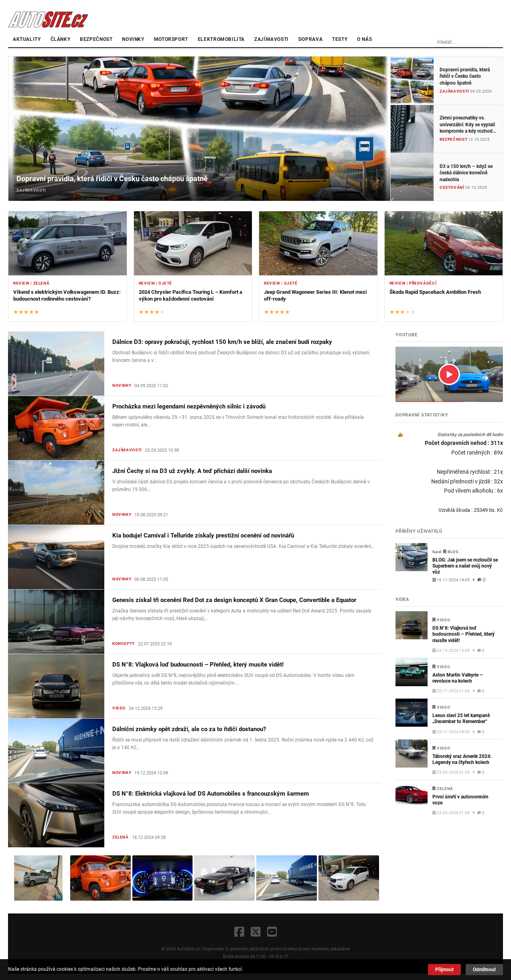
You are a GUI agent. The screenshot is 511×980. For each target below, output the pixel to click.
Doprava (310, 39)
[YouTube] (272, 933)
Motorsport (171, 39)
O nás (364, 39)
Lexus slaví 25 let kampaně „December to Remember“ (461, 718)
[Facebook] (239, 933)
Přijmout (444, 970)
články (61, 39)
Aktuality (27, 39)
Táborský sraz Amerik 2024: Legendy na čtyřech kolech (462, 759)
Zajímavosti (272, 39)
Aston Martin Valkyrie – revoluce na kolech (458, 678)
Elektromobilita (221, 39)
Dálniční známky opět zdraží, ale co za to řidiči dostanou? (189, 729)
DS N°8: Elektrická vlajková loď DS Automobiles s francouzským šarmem (211, 794)
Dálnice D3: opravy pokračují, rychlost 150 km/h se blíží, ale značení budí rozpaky (222, 342)
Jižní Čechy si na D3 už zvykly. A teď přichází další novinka (192, 471)
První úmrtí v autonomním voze (460, 800)
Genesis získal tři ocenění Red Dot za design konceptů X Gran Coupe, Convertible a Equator (234, 600)
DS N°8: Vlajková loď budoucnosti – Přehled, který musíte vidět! (198, 665)
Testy (340, 39)
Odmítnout (484, 970)
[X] (256, 933)
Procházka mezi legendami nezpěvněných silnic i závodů (189, 406)
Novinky (133, 39)
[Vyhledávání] (477, 42)
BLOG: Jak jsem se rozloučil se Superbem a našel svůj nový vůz (465, 566)
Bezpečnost (96, 39)
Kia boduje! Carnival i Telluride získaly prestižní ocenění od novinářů (203, 535)
